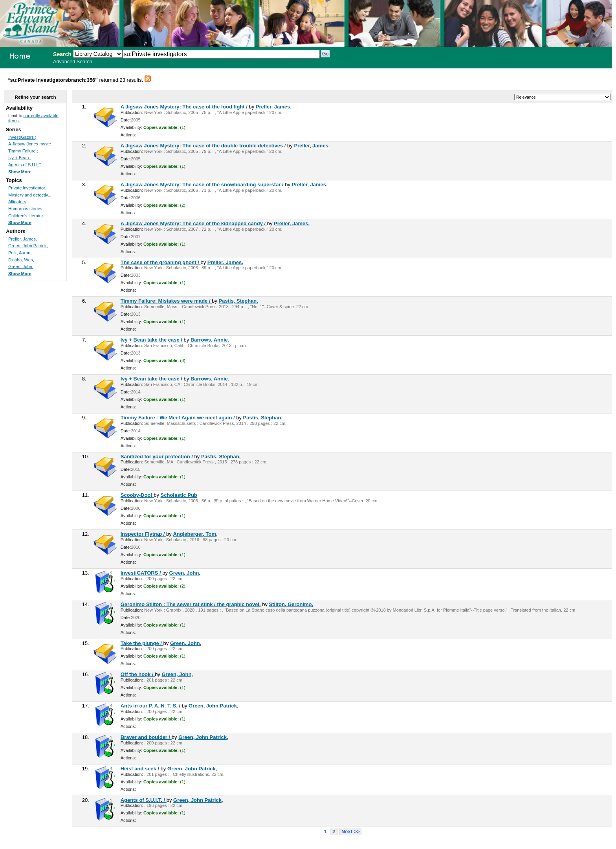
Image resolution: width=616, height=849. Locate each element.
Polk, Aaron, (20, 253)
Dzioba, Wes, (21, 260)
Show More (20, 172)
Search (62, 54)
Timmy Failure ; (23, 151)
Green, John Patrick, (213, 706)
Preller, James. (274, 107)
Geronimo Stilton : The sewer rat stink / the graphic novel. (191, 604)
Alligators (17, 202)
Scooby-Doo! (137, 495)
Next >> (351, 832)
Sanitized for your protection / (158, 457)
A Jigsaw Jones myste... (31, 144)
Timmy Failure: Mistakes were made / (166, 301)
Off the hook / (138, 674)
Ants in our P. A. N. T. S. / (151, 706)
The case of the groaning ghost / (161, 262)
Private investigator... (28, 188)
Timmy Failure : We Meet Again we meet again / (178, 418)
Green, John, (185, 573)
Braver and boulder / (146, 737)
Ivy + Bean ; (20, 158)
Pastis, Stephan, (221, 457)
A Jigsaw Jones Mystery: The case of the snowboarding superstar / (203, 185)
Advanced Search (73, 62)
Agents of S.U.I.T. (25, 165)
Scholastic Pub (179, 495)
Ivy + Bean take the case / (152, 340)
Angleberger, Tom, (195, 534)
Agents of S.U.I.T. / (144, 800)
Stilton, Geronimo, (291, 604)
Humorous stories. (26, 209)
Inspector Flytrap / (143, 534)
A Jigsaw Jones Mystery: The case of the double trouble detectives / (204, 146)
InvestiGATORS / (141, 573)
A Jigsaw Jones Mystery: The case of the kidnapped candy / (194, 223)
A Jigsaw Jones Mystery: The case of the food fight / (185, 107)
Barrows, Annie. (210, 340)
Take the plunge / (142, 643)
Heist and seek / (141, 769)
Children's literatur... (27, 216)
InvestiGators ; (22, 137)
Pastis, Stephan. (238, 301)
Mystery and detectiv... (30, 195)
